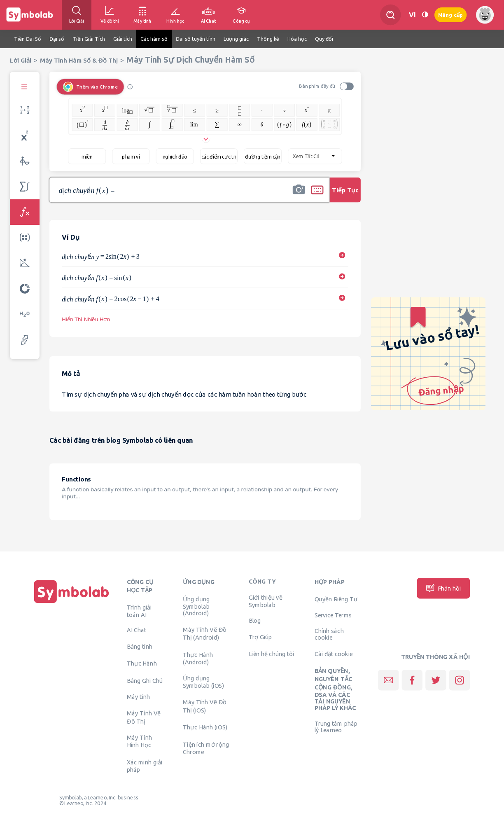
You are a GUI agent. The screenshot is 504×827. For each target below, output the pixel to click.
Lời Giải (21, 60)
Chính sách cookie (329, 634)
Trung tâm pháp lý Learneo (336, 727)
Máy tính (139, 697)
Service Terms (333, 615)
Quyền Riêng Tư (336, 599)
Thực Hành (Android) (198, 658)
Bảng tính (140, 646)
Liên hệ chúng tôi (272, 654)
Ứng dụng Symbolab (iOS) (203, 682)
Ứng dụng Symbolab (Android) (196, 606)
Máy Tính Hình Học (139, 741)
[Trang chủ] (72, 603)
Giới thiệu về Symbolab (266, 601)
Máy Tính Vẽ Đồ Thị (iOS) (205, 706)
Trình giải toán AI (139, 611)
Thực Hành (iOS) (205, 727)
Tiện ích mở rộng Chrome (206, 748)
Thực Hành (142, 663)
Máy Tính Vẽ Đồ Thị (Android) (205, 633)
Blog (255, 620)
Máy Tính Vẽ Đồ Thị (144, 717)
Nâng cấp (450, 15)
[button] (299, 195)
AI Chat (137, 630)
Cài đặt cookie (334, 654)
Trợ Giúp (260, 637)
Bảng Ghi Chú (145, 680)
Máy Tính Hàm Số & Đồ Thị (79, 60)
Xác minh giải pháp (145, 766)
